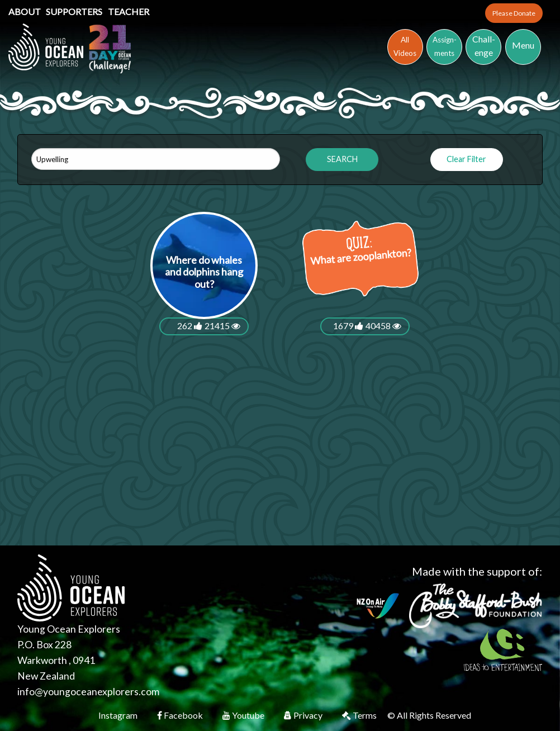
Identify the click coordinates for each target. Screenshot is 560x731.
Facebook (181, 715)
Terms (360, 715)
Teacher (129, 11)
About (25, 11)
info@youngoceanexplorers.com (88, 692)
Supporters (75, 11)
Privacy (304, 715)
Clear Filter (466, 159)
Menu (523, 45)
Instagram (119, 715)
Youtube (244, 715)
